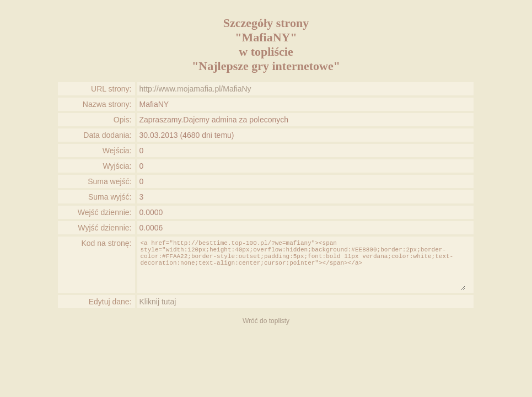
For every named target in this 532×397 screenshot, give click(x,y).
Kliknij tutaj (158, 302)
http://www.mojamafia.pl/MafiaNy (195, 89)
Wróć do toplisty (266, 321)
